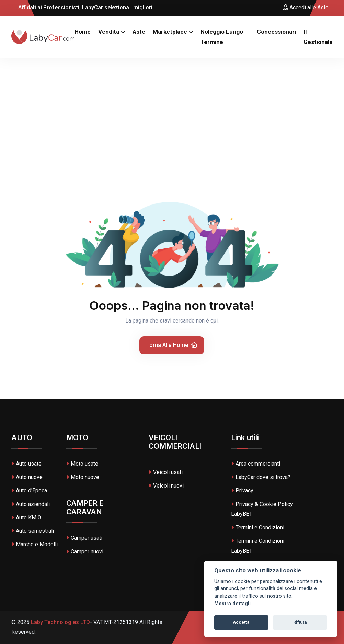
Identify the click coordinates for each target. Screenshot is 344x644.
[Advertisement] (172, 109)
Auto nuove (27, 477)
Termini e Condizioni (258, 528)
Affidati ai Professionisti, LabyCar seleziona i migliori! (83, 7)
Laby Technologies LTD (60, 622)
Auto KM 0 (26, 518)
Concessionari (276, 32)
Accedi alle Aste (306, 7)
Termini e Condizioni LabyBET (258, 546)
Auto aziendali (31, 504)
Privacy (242, 490)
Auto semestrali (33, 531)
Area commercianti (256, 464)
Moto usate (82, 464)
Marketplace (170, 32)
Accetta (241, 622)
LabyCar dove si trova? (261, 477)
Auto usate (26, 464)
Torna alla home (172, 345)
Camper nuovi (85, 552)
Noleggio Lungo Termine (222, 37)
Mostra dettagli (232, 604)
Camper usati (84, 538)
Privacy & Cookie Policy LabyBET (262, 509)
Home (83, 32)
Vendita (109, 32)
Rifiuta (300, 622)
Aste (139, 32)
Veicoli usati (166, 472)
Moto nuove (83, 477)
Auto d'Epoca (29, 490)
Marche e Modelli (35, 544)
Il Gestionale (318, 37)
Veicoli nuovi (166, 486)
